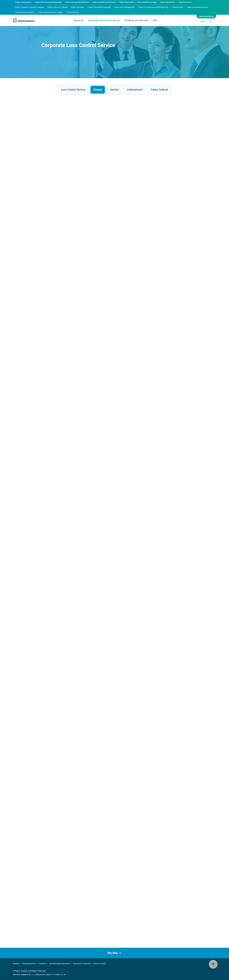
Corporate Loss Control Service (104, 6)
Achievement (135, 90)
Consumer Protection (82, 964)
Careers (16, 964)
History (98, 90)
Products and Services (136, 6)
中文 (203, 8)
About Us (78, 6)
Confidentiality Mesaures (60, 964)
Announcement (29, 964)
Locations (42, 964)
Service (114, 90)
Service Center (100, 964)
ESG (155, 6)
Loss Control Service (73, 90)
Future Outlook (159, 90)
